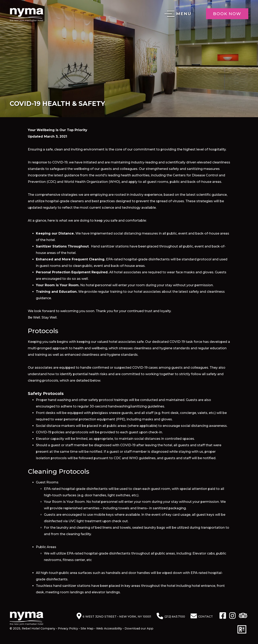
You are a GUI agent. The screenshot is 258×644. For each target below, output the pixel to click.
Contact (205, 617)
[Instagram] (232, 616)
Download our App (139, 628)
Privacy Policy (68, 628)
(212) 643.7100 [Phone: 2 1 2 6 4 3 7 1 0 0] (175, 617)
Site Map (87, 628)
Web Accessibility (109, 628)
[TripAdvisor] (243, 616)
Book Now (227, 14)
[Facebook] (223, 616)
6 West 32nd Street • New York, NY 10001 (117, 617)
